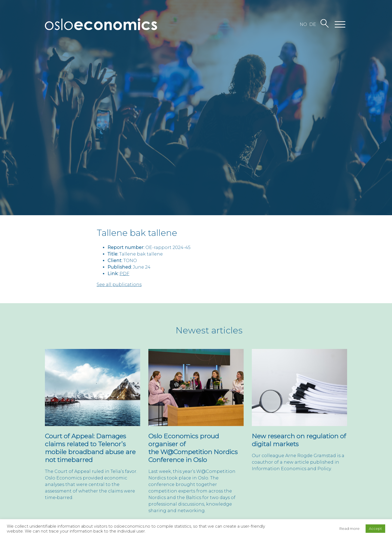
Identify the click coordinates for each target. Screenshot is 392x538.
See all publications (119, 285)
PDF (124, 274)
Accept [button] (375, 528)
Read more (350, 528)
